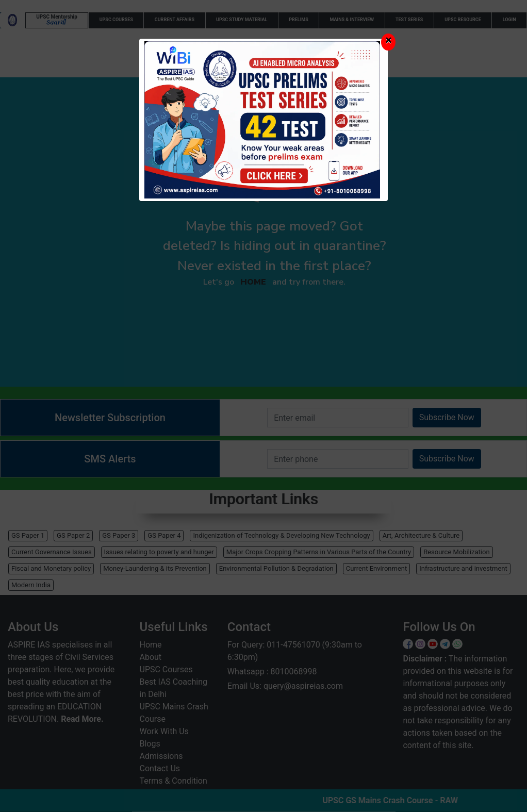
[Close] (388, 42)
